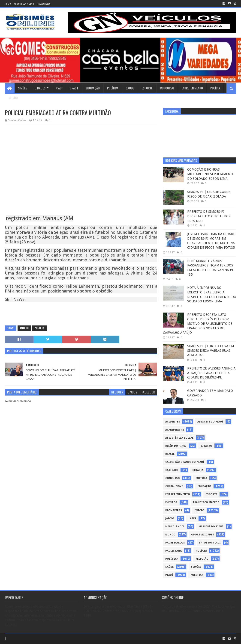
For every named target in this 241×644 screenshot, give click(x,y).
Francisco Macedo (206, 502)
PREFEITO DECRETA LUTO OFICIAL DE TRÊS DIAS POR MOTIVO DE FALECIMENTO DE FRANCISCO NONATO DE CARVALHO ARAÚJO (198, 324)
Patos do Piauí (210, 543)
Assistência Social (179, 438)
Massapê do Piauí (211, 527)
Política (113, 88)
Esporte (147, 88)
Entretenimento (192, 88)
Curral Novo (174, 486)
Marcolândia (175, 527)
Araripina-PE (175, 430)
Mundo (13, 98)
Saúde (130, 88)
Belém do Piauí (176, 446)
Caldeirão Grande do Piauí (185, 462)
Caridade (172, 470)
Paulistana (173, 551)
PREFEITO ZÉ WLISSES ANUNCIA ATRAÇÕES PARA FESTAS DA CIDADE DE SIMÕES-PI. (211, 373)
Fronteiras (174, 510)
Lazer (192, 518)
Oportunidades (203, 535)
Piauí (59, 88)
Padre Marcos (175, 543)
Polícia (215, 88)
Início (8, 4)
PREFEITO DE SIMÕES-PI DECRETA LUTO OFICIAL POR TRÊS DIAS (209, 216)
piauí (169, 575)
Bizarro (206, 446)
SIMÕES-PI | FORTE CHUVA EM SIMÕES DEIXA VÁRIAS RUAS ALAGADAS (211, 350)
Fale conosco (44, 4)
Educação (93, 88)
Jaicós (170, 518)
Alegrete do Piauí (210, 422)
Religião (202, 559)
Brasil (74, 88)
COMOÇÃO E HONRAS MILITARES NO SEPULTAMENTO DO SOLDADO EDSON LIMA (211, 174)
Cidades (40, 88)
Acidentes (173, 422)
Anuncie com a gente (24, 4)
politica (197, 575)
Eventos (171, 502)
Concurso (167, 88)
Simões (23, 88)
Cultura (201, 478)
